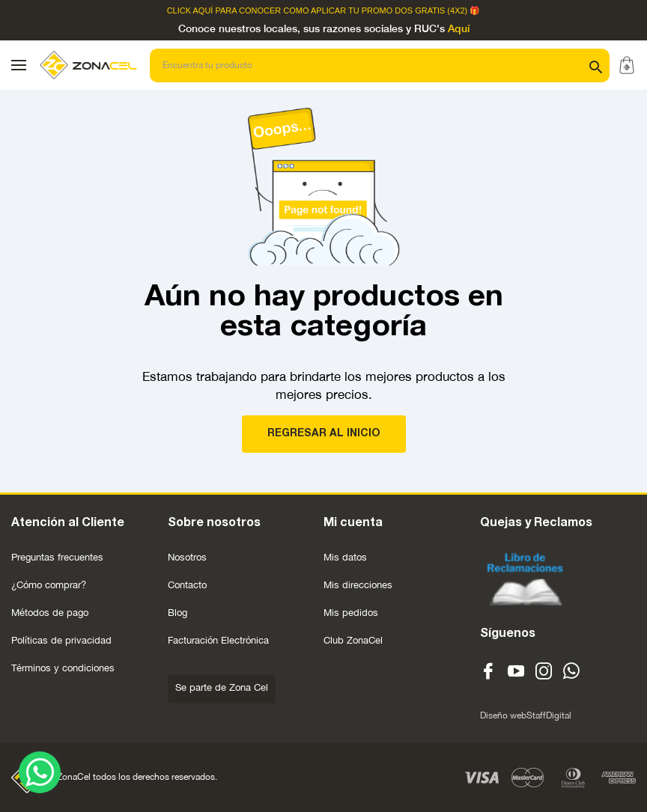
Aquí (459, 29)
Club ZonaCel (353, 640)
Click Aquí (190, 11)
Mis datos (345, 557)
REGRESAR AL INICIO (324, 434)
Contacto (187, 585)
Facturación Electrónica (218, 640)
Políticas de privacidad (61, 640)
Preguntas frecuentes (57, 557)
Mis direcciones (358, 585)
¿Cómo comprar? (49, 585)
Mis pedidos (351, 613)
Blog (177, 613)
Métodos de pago (50, 613)
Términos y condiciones (63, 668)
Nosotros (187, 557)
